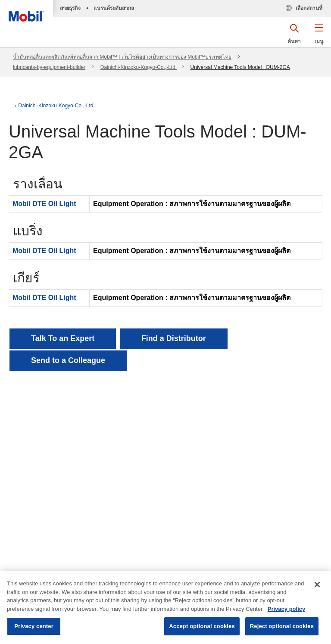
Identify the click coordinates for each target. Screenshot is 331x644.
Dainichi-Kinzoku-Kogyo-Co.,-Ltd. (139, 67)
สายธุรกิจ (70, 8)
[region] (165, 607)
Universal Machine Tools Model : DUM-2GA (240, 67)
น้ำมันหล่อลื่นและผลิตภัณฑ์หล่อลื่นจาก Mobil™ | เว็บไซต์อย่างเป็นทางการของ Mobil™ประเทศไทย (122, 57)
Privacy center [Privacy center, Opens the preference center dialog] (34, 626)
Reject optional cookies (282, 626)
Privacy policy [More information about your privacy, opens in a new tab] (286, 609)
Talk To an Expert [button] (63, 338)
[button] (319, 37)
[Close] (317, 585)
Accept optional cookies (202, 626)
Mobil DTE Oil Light (44, 204)
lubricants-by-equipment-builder (49, 67)
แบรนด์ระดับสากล (114, 8)
